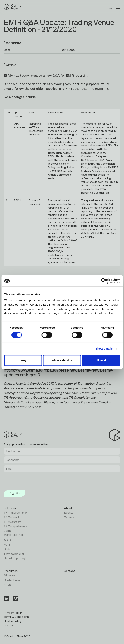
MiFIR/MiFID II (13, 535)
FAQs (7, 585)
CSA (7, 549)
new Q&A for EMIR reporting (67, 76)
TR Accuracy (12, 522)
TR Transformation (16, 513)
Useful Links (12, 580)
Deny (23, 360)
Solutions (10, 508)
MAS (7, 545)
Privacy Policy (13, 613)
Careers (69, 517)
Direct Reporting (15, 558)
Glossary (10, 576)
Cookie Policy (13, 621)
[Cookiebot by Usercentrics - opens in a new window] (104, 281)
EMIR (7, 531)
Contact (69, 571)
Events (69, 513)
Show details (104, 349)
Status (8, 625)
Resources (11, 571)
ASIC (7, 540)
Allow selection (62, 360)
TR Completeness (15, 526)
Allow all (101, 360)
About (68, 508)
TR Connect (11, 517)
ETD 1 (17, 200)
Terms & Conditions (16, 617)
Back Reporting (14, 554)
